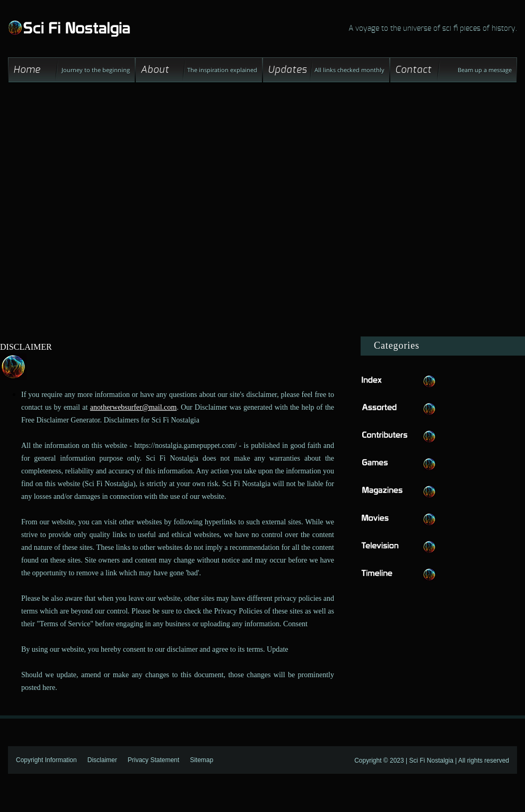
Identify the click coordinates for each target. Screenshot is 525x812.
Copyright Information (46, 760)
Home (27, 70)
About (155, 70)
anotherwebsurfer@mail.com (133, 407)
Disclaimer (102, 760)
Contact (413, 70)
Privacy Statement (154, 760)
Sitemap (202, 760)
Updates (287, 70)
